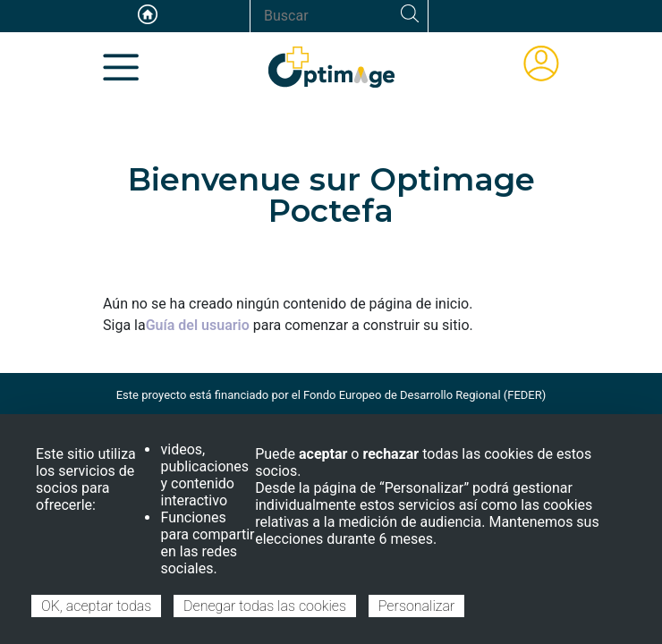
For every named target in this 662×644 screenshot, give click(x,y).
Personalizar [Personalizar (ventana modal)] (417, 606)
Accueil (148, 14)
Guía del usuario (198, 325)
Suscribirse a (110, 343)
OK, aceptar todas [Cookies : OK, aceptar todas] (96, 606)
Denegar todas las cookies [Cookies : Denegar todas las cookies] (265, 606)
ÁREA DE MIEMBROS (541, 64)
